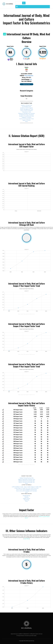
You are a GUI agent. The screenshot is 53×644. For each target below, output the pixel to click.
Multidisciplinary (27, 496)
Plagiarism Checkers (27, 117)
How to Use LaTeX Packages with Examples (27, 491)
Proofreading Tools (27, 107)
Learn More (27, 539)
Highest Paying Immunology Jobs (27, 481)
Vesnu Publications (29, 76)
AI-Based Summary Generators (27, 115)
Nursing (27, 497)
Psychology (27, 500)
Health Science (27, 498)
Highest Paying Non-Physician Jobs (27, 479)
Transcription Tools (27, 112)
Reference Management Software (27, 113)
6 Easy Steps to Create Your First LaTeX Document (27, 488)
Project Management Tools (27, 109)
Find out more (27, 84)
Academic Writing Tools (27, 105)
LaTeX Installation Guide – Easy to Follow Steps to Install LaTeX (27, 487)
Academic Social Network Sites (27, 116)
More (27, 122)
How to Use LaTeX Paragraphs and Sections (27, 490)
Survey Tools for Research (27, 111)
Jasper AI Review (27, 120)
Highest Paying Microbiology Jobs (27, 482)
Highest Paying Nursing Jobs (27, 478)
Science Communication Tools (27, 119)
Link (31, 79)
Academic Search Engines (27, 108)
